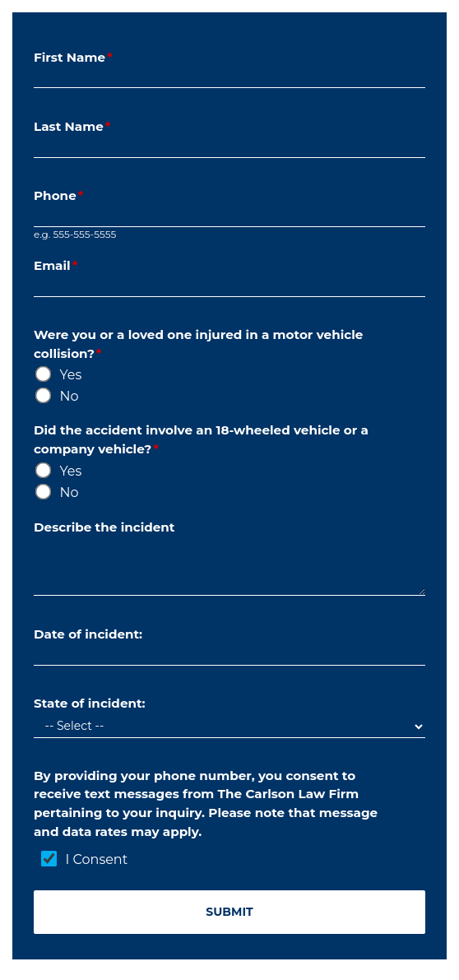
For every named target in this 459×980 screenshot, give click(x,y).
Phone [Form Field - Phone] (60, 195)
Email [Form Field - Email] (58, 265)
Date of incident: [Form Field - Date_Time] (90, 634)
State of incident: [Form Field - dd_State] (91, 703)
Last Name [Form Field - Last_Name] (74, 126)
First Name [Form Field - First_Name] (75, 57)
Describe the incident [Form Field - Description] (106, 527)
